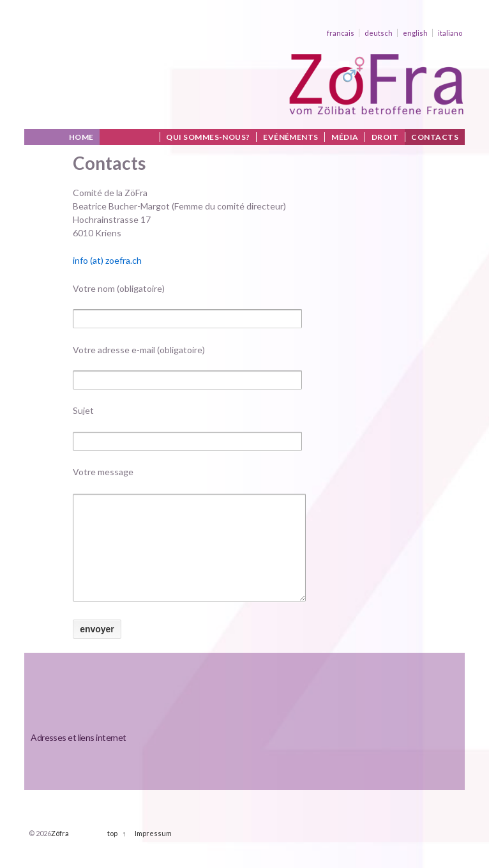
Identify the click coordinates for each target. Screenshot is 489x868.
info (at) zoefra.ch (107, 260)
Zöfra (60, 852)
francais (341, 33)
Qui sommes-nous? (208, 137)
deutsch (379, 33)
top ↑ (117, 852)
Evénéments (291, 137)
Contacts (435, 137)
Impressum (153, 852)
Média (345, 137)
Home (81, 137)
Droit (385, 137)
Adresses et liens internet (78, 757)
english (415, 33)
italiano (450, 33)
